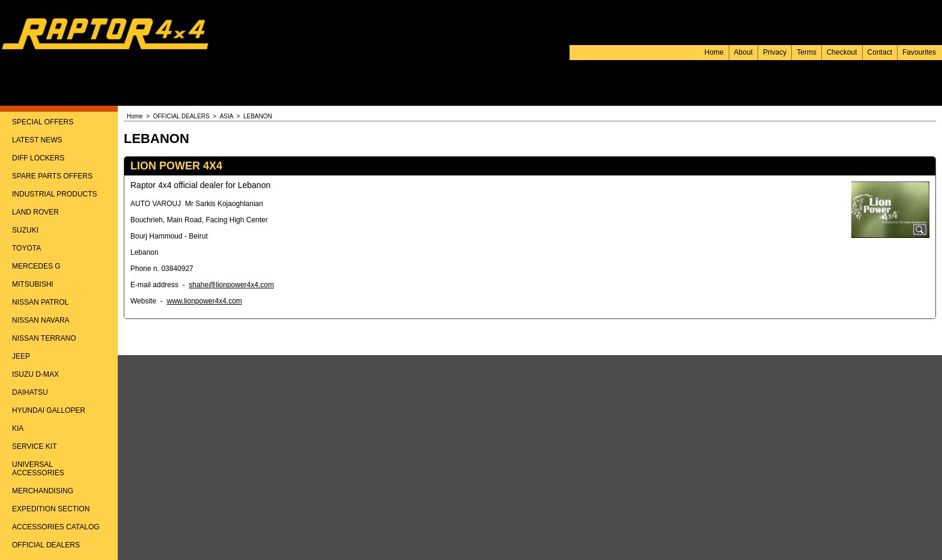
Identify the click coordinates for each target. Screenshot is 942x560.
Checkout (842, 52)
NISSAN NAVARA (41, 320)
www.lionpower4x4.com (204, 301)
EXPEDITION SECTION (51, 509)
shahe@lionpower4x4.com (231, 285)
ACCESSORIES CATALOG (56, 527)
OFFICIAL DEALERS (46, 545)
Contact (880, 52)
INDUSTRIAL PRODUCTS (55, 194)
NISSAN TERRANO (44, 338)
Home (714, 52)
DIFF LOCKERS (38, 158)
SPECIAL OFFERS (43, 122)
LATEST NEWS (37, 140)
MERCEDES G (36, 266)
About (743, 52)
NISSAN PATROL (40, 302)
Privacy (775, 52)
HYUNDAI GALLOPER (49, 410)
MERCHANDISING (43, 491)
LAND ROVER (35, 212)
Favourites (919, 52)
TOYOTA (26, 248)
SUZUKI (25, 230)
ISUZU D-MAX (35, 374)
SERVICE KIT (34, 446)
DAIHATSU (30, 392)
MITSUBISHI (33, 284)
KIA (18, 428)
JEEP (21, 356)
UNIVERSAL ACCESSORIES (38, 469)
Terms (807, 52)
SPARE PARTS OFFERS (52, 176)
